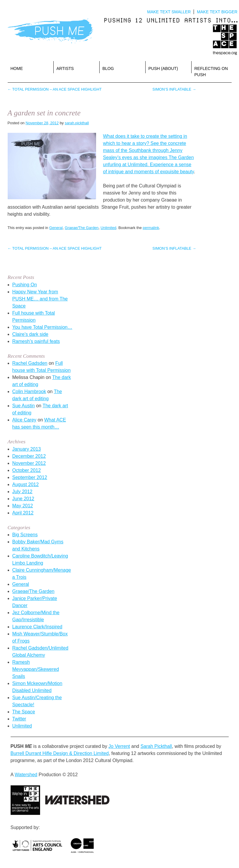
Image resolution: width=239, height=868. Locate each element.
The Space (24, 712)
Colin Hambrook (29, 392)
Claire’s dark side (30, 334)
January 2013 (27, 449)
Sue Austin (24, 406)
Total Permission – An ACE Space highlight (55, 89)
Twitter (19, 719)
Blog (108, 68)
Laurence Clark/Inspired (37, 627)
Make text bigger (217, 12)
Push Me (50, 31)
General (56, 228)
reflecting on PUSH (211, 72)
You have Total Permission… (42, 327)
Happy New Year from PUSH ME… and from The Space (40, 299)
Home (17, 68)
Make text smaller (169, 12)
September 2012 (30, 477)
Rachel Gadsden (30, 363)
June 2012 (23, 499)
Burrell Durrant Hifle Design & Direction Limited (60, 753)
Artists (65, 68)
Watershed (26, 775)
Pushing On (25, 285)
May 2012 (23, 506)
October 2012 (27, 470)
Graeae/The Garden (82, 228)
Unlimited (108, 228)
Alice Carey (24, 420)
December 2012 (29, 456)
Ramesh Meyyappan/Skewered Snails (36, 669)
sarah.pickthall (77, 123)
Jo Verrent (119, 746)
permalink (151, 228)
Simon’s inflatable (174, 89)
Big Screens (25, 535)
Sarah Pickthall (156, 746)
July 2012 (23, 492)
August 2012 (26, 484)
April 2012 (23, 513)
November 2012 (29, 463)
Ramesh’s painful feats (36, 341)
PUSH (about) (163, 68)
